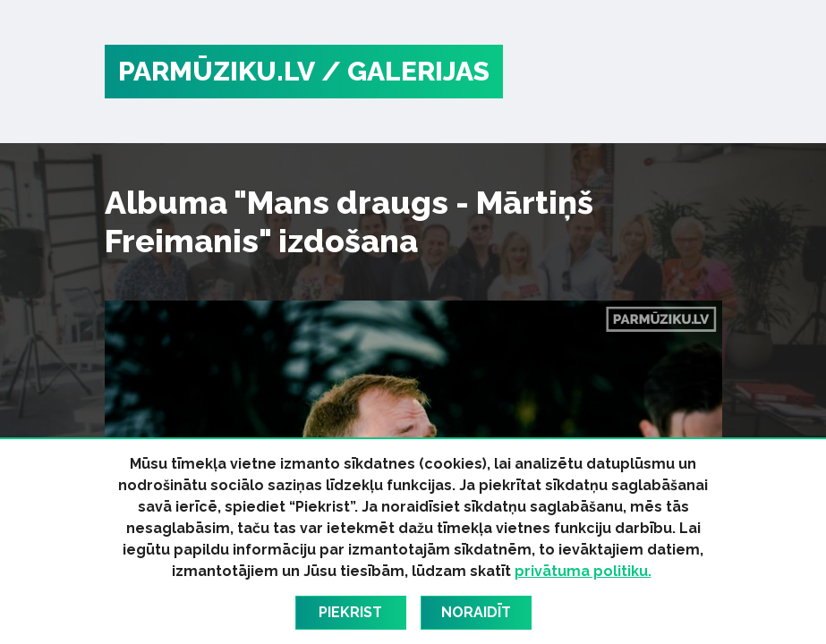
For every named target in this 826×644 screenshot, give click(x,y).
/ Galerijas (405, 71)
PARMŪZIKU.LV (217, 71)
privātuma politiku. (583, 571)
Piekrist (350, 612)
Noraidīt (476, 612)
